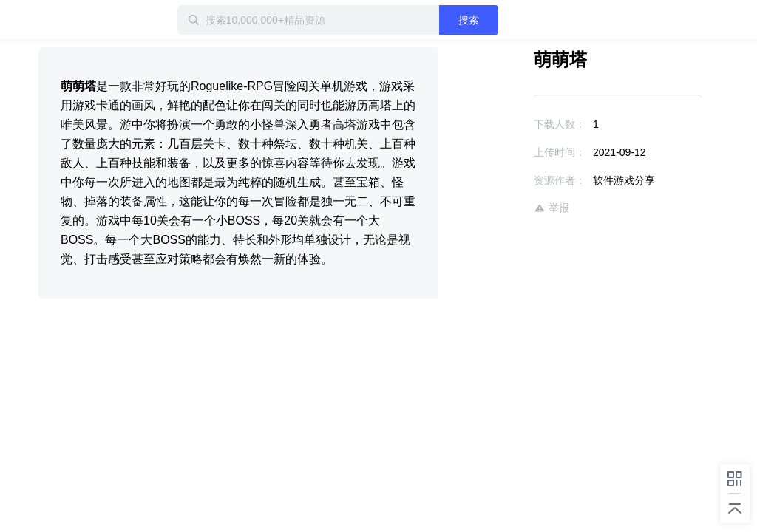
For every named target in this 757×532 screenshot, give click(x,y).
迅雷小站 (86, 20)
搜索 (469, 20)
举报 (551, 208)
